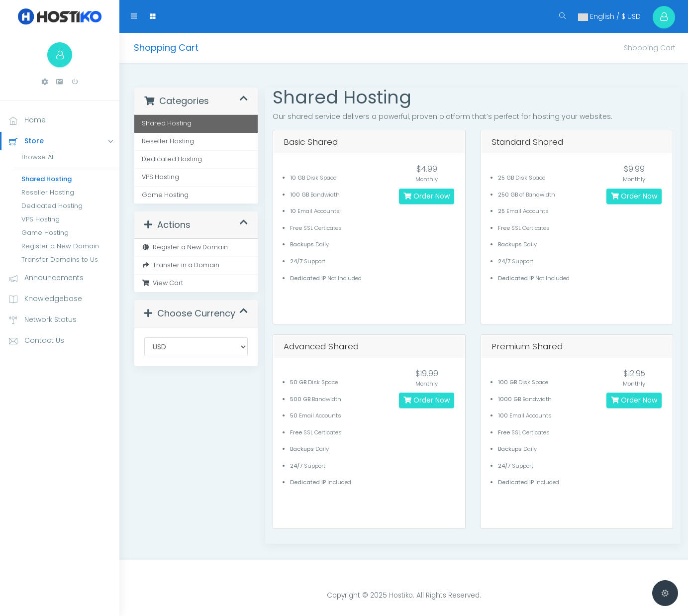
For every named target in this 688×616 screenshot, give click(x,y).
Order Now (427, 196)
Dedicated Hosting (52, 206)
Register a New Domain (60, 246)
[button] (45, 82)
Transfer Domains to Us (60, 259)
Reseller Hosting (48, 192)
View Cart (162, 283)
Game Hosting (45, 233)
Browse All (38, 157)
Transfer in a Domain (181, 265)
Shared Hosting (47, 179)
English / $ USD (609, 16)
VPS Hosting (41, 219)
